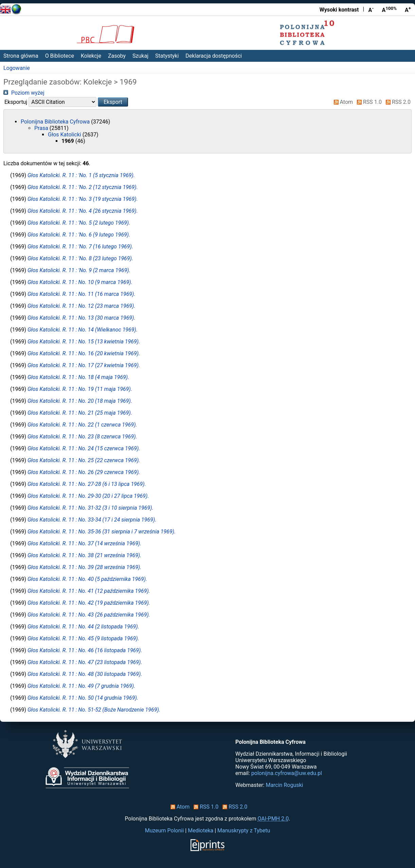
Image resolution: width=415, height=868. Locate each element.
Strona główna (21, 56)
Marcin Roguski (284, 785)
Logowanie (17, 68)
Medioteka (201, 831)
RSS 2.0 (397, 102)
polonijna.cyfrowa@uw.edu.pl (287, 773)
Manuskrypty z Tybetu (244, 831)
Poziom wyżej (24, 93)
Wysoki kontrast (339, 10)
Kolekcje (91, 56)
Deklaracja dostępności (214, 56)
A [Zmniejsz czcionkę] (371, 10)
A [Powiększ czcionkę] (408, 10)
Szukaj (140, 56)
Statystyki (167, 56)
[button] (113, 102)
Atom (342, 102)
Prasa (42, 128)
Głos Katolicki (65, 135)
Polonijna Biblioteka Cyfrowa (56, 122)
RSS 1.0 (368, 102)
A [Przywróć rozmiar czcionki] (389, 10)
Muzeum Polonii (165, 831)
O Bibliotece (60, 56)
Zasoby (117, 56)
